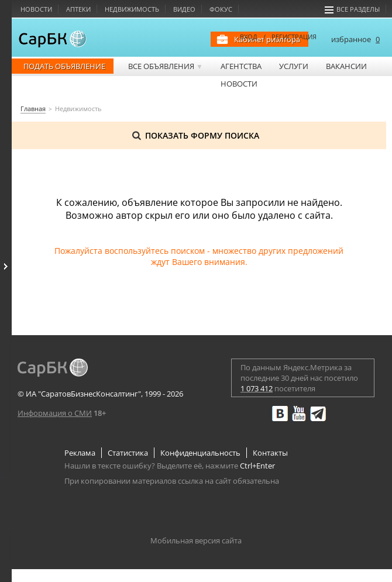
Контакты (270, 453)
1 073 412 (257, 388)
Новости (36, 9)
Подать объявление (64, 66)
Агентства (241, 66)
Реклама (80, 453)
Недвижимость (132, 9)
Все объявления (166, 66)
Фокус (221, 9)
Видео (184, 9)
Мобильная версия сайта (196, 540)
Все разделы (352, 9)
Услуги (294, 66)
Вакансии (346, 66)
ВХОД (249, 37)
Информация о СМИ (55, 413)
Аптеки (78, 9)
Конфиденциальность (200, 453)
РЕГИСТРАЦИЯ (294, 37)
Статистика (128, 453)
